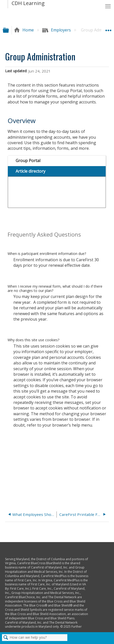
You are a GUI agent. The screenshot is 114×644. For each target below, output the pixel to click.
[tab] (57, 161)
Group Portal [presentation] (28, 161)
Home (24, 30)
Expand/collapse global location (108, 28)
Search (6, 638)
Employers (57, 30)
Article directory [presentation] (31, 171)
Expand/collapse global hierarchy (9, 30)
